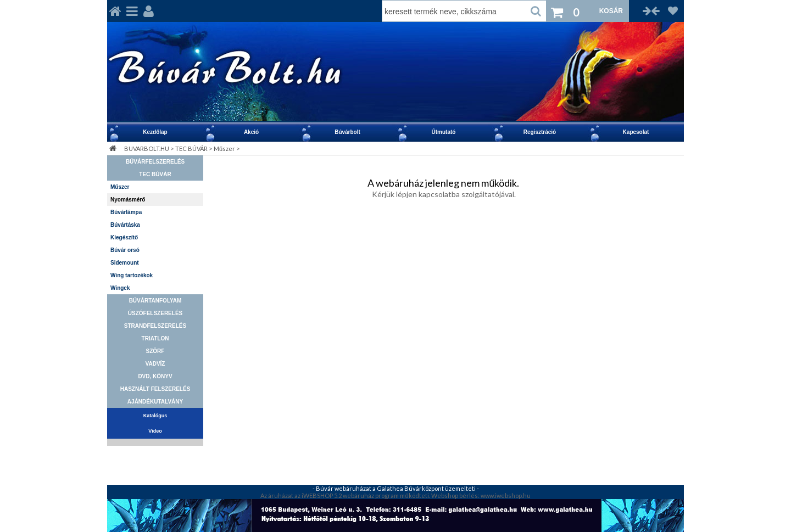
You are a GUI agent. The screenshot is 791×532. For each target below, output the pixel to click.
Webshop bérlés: (456, 495)
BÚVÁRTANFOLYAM (155, 301)
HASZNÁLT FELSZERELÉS (155, 389)
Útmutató (444, 132)
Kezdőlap (155, 132)
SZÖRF (155, 351)
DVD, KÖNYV (155, 376)
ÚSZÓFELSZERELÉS (155, 313)
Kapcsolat (636, 132)
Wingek (120, 288)
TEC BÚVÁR (191, 149)
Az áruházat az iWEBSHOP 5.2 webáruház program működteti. (346, 495)
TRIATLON (155, 338)
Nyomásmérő (128, 200)
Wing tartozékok (132, 275)
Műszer (224, 149)
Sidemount (125, 263)
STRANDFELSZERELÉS (155, 326)
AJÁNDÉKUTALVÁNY (155, 402)
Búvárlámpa (126, 212)
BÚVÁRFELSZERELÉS (155, 162)
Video (155, 431)
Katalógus (155, 416)
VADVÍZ (155, 364)
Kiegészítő (124, 237)
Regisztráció (540, 132)
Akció (251, 132)
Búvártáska (125, 225)
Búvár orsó (125, 250)
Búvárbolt (347, 132)
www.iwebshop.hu (506, 495)
